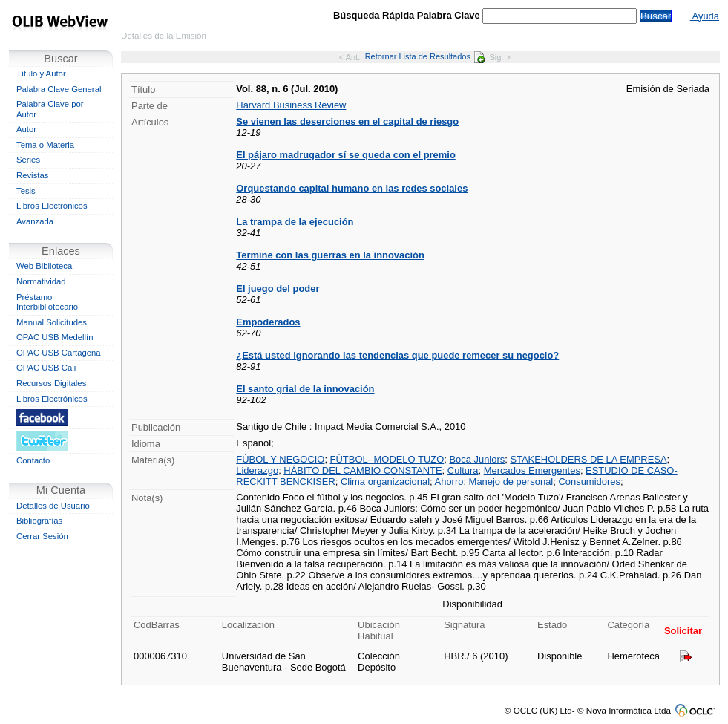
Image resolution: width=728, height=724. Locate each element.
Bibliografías (39, 521)
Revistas (32, 175)
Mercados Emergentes (532, 470)
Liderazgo (257, 470)
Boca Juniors (477, 459)
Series (28, 160)
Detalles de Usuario (53, 506)
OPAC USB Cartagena (59, 353)
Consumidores (589, 482)
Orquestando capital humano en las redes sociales (352, 188)
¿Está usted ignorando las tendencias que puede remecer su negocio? (397, 355)
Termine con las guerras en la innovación (330, 255)
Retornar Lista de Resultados (425, 56)
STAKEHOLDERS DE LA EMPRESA (588, 459)
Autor (26, 129)
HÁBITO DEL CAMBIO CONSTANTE (363, 470)
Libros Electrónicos (52, 206)
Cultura (463, 470)
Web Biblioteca (44, 266)
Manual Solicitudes (52, 322)
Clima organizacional (385, 482)
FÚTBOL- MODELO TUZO (387, 459)
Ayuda (705, 16)
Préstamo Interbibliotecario (47, 302)
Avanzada (35, 221)
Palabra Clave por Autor (50, 109)
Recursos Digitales (51, 383)
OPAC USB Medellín (55, 337)
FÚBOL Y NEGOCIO (280, 459)
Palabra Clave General (59, 89)
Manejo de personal (511, 482)
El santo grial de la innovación (305, 389)
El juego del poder (278, 288)
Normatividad (41, 281)
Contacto (33, 460)
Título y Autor (41, 74)
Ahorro (449, 482)
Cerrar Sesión (42, 536)
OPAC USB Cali (46, 368)
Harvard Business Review (291, 105)
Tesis (26, 191)
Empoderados (268, 322)
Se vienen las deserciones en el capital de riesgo (347, 121)
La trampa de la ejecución (295, 222)
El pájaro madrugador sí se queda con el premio (345, 155)
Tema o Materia (45, 145)
